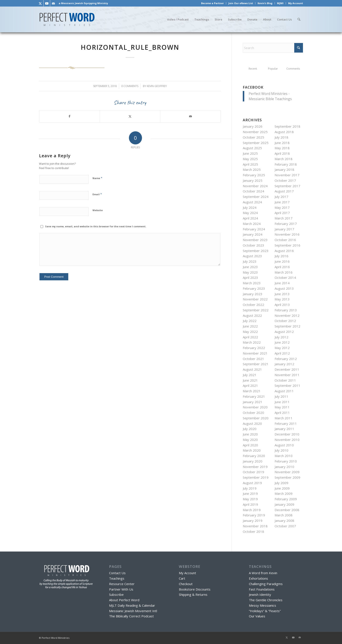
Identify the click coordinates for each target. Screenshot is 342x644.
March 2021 (252, 391)
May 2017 (282, 207)
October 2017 (285, 180)
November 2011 (287, 375)
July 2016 (281, 256)
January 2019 (253, 521)
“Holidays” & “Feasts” (265, 611)
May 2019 (250, 499)
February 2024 (254, 229)
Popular (273, 69)
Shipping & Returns (193, 594)
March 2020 (252, 450)
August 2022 (252, 315)
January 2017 (284, 229)
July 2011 (281, 396)
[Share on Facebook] (69, 116)
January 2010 (284, 467)
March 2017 (284, 218)
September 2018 (287, 126)
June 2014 (282, 283)
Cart (182, 578)
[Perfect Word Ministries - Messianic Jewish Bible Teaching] (67, 19)
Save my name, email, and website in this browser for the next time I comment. (96, 226)
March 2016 (284, 272)
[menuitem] (213, 3)
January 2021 (253, 402)
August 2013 (284, 288)
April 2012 (282, 353)
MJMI (280, 3)
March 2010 (284, 456)
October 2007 (285, 526)
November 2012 (287, 315)
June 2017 (282, 202)
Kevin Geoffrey (157, 86)
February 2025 (254, 175)
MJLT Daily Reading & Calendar (132, 605)
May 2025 (250, 159)
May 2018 (282, 148)
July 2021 (250, 375)
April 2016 (282, 267)
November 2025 (255, 132)
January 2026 (253, 126)
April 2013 (282, 305)
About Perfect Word (124, 600)
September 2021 (256, 364)
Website (98, 210)
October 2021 (253, 359)
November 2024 (255, 186)
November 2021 (255, 353)
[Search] (299, 19)
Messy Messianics (262, 605)
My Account (296, 3)
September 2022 (256, 310)
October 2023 (253, 245)
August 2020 (252, 423)
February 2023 (254, 288)
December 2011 (287, 369)
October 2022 (253, 305)
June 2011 (282, 402)
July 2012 (281, 337)
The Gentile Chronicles (266, 600)
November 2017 (287, 175)
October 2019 (253, 472)
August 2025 (252, 148)
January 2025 (253, 180)
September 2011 (287, 385)
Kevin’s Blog (265, 3)
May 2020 (250, 440)
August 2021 (252, 369)
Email (97, 194)
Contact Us (117, 573)
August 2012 (284, 332)
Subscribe (116, 594)
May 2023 (250, 272)
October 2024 (253, 191)
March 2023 (252, 283)
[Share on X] (130, 116)
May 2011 (282, 407)
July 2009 (281, 483)
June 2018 (282, 143)
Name (97, 178)
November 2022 (255, 299)
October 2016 (285, 240)
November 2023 (255, 240)
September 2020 (256, 418)
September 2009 (287, 477)
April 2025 (250, 164)
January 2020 (253, 461)
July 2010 (281, 450)
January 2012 (284, 364)
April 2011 (282, 413)
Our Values (257, 616)
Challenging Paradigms (266, 584)
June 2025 (250, 153)
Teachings (117, 578)
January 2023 (253, 294)
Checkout (186, 584)
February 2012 (286, 359)
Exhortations (258, 578)
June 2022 (250, 326)
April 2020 (250, 445)
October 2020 (253, 413)
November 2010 (287, 440)
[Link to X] (40, 3)
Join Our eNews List (241, 3)
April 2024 (250, 218)
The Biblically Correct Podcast (131, 616)
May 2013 (282, 299)
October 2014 (285, 277)
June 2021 (250, 380)
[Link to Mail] (53, 3)
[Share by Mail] (190, 116)
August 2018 (284, 132)
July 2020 (250, 429)
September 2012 (287, 326)
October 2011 (285, 380)
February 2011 (286, 423)
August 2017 (284, 191)
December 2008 (287, 510)
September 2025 (256, 143)
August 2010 (284, 445)
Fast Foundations (262, 589)
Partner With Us (121, 589)
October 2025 (253, 137)
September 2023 (256, 251)
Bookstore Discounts (195, 589)
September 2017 (287, 186)
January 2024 (253, 234)
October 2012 (285, 321)
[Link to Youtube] (47, 3)
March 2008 (284, 515)
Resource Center (122, 584)
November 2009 (287, 472)
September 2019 (256, 477)
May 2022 (250, 332)
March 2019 (252, 510)
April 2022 (250, 337)
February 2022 (254, 348)
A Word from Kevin (263, 573)
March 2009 (284, 493)
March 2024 (252, 224)
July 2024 (250, 207)
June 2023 (250, 267)
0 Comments (130, 86)
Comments (293, 69)
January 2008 (284, 521)
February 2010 (286, 461)
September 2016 (287, 245)
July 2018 (281, 137)
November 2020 (255, 407)
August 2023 (252, 256)
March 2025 (252, 170)
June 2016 (282, 261)
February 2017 (286, 224)
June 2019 (250, 493)
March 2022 (252, 342)
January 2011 (284, 429)
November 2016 (287, 234)
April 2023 (250, 277)
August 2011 (284, 391)
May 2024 (250, 213)
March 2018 (284, 159)
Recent (253, 69)
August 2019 (252, 483)
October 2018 (253, 531)
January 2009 (284, 504)
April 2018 (282, 153)
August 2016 (284, 251)
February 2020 (254, 456)
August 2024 (252, 202)
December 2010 (287, 434)
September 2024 (256, 197)
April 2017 (282, 213)
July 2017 (281, 197)
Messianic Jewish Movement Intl (133, 611)
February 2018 (286, 164)
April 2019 (250, 504)
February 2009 (286, 499)
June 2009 (282, 488)
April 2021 (250, 385)
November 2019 (255, 467)
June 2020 (250, 434)
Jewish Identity (260, 594)
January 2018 (284, 170)
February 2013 (286, 310)
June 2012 (282, 342)
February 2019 (254, 515)
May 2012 (282, 348)
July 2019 (250, 488)
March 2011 (284, 418)
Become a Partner (212, 3)
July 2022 (250, 321)
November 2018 (255, 526)
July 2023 (250, 261)
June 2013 (282, 294)
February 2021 (254, 396)
